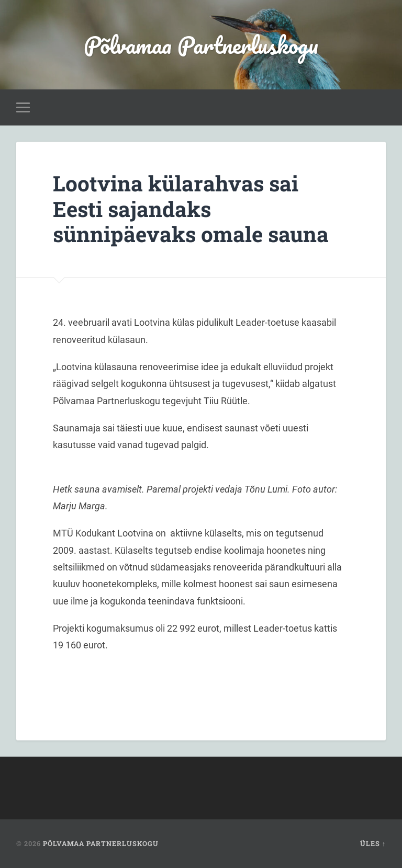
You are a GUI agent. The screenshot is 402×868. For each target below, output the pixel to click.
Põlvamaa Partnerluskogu (201, 45)
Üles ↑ (373, 843)
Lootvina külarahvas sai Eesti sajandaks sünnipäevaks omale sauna (191, 209)
